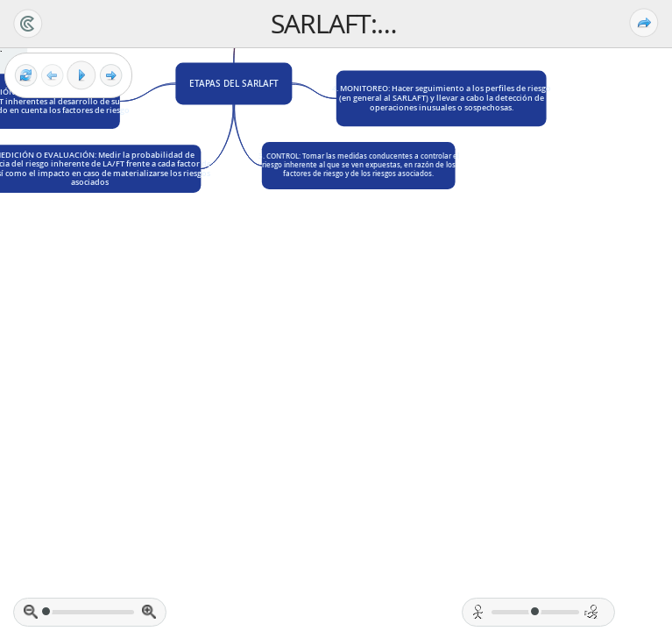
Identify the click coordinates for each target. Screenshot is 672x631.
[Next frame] (111, 76)
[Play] (81, 75)
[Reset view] (26, 76)
